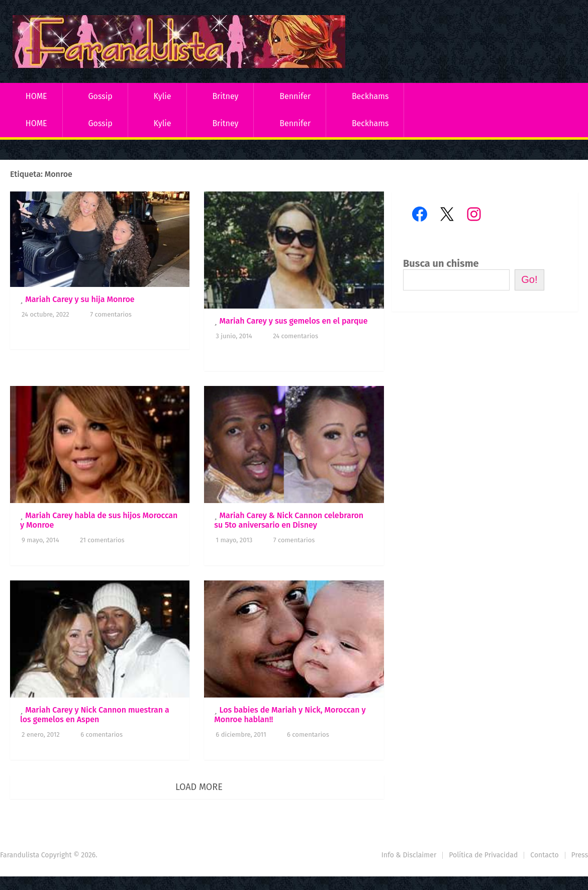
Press (580, 855)
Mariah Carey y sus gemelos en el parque (293, 321)
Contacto (544, 855)
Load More (199, 787)
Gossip (100, 96)
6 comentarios (102, 734)
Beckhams (370, 96)
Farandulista (20, 855)
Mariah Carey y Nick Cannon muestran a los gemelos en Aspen (95, 715)
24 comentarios (296, 336)
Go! (529, 279)
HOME (36, 96)
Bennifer (295, 96)
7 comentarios (111, 314)
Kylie (163, 96)
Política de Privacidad (483, 855)
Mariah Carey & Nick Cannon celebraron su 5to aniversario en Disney (289, 520)
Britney (225, 96)
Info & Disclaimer (409, 855)
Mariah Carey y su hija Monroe (80, 299)
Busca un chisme (441, 263)
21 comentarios (102, 540)
